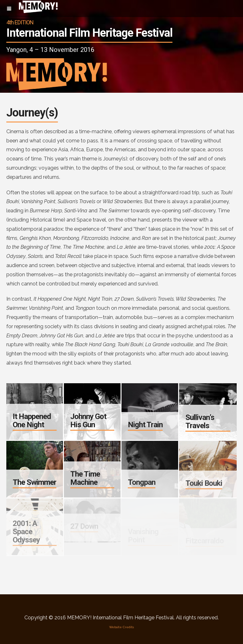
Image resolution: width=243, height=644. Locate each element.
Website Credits (121, 627)
